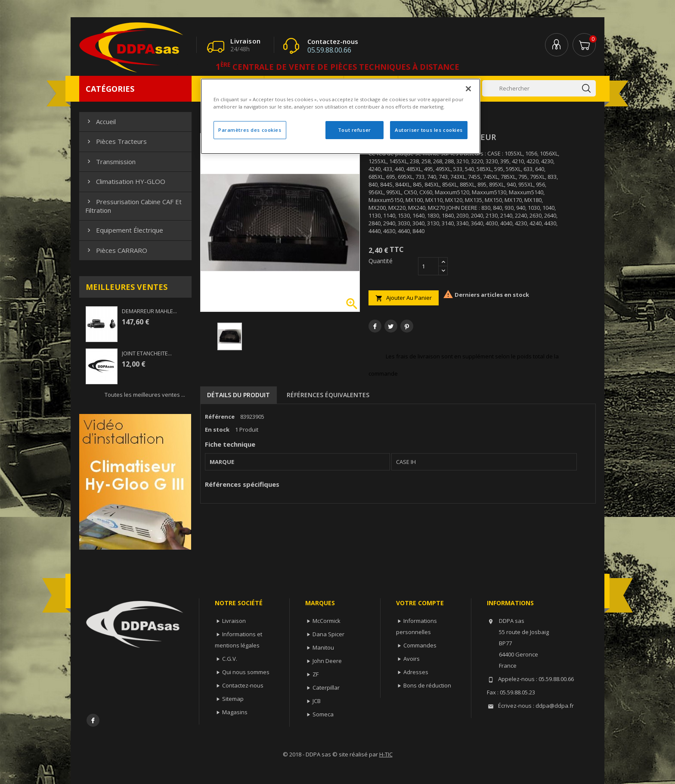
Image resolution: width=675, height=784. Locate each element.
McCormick (327, 621)
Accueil (101, 121)
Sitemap (233, 699)
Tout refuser (355, 130)
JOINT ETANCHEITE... (147, 353)
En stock (217, 429)
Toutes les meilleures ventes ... (145, 395)
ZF (316, 674)
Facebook (93, 720)
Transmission (110, 162)
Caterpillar (326, 688)
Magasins (235, 712)
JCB (317, 701)
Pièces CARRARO (116, 250)
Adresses (416, 672)
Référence (220, 417)
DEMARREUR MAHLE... (149, 311)
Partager (375, 326)
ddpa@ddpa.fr (555, 706)
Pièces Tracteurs (116, 141)
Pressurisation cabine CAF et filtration (133, 206)
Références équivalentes (328, 395)
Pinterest (407, 326)
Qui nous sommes (246, 672)
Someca (323, 714)
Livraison (234, 621)
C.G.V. (230, 659)
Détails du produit (238, 395)
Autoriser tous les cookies (429, 130)
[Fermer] (468, 89)
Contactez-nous (243, 685)
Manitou (323, 647)
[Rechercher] (539, 88)
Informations (510, 603)
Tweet (391, 326)
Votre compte (420, 603)
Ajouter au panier (404, 298)
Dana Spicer (328, 634)
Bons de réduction (427, 685)
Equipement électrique (124, 230)
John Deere (327, 661)
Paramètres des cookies (250, 130)
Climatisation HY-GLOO (125, 181)
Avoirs (412, 659)
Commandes (420, 645)
